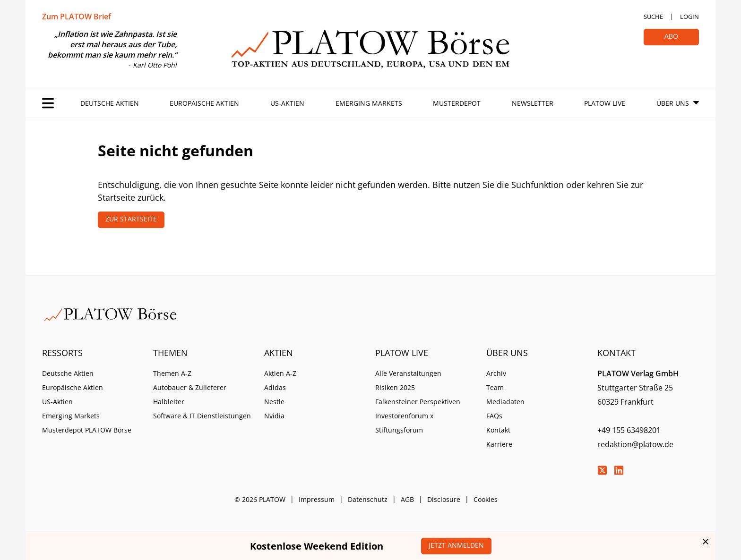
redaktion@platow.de (635, 444)
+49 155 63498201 (629, 430)
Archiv (496, 373)
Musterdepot (457, 103)
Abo (671, 36)
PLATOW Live (605, 103)
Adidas (275, 387)
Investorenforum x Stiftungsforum (404, 423)
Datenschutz (368, 499)
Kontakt (498, 430)
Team (495, 387)
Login (689, 17)
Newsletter (533, 103)
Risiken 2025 (395, 387)
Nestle (274, 402)
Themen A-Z (172, 373)
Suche (653, 17)
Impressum (317, 499)
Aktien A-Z (280, 373)
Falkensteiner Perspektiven (418, 402)
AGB (407, 499)
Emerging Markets (369, 103)
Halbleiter (169, 402)
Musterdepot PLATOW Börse (87, 430)
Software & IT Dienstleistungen (202, 416)
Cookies (486, 499)
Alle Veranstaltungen (408, 373)
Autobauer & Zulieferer (190, 387)
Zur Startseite (131, 219)
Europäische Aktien (204, 103)
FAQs (494, 416)
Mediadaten (505, 402)
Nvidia (274, 416)
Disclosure (444, 499)
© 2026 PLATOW (260, 499)
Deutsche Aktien (110, 103)
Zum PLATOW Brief (77, 17)
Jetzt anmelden (456, 545)
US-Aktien (287, 103)
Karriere (499, 444)
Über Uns (673, 103)
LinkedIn (619, 470)
